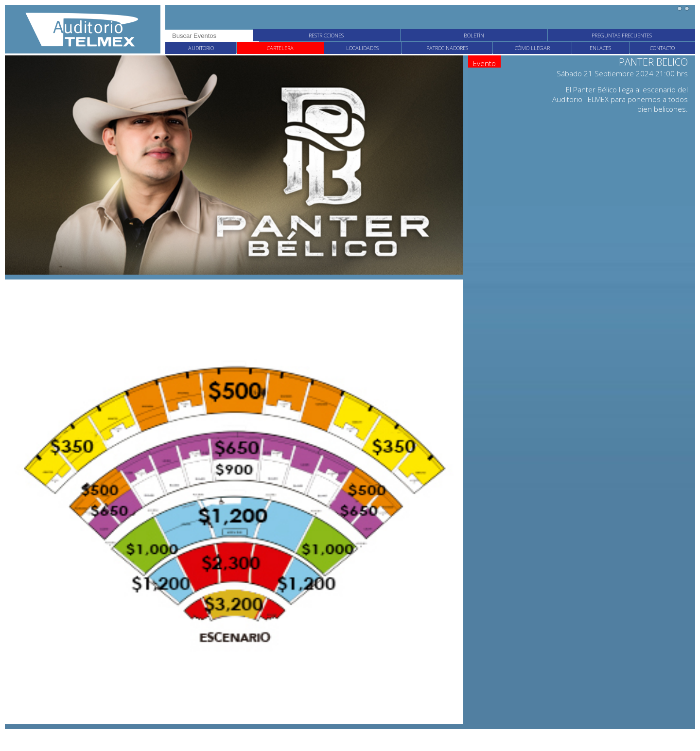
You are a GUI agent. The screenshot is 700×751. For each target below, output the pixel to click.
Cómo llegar (532, 48)
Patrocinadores (447, 48)
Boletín (474, 35)
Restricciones (326, 35)
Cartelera (280, 48)
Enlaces (600, 48)
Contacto (662, 48)
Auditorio (201, 48)
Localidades (362, 48)
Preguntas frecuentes (622, 35)
